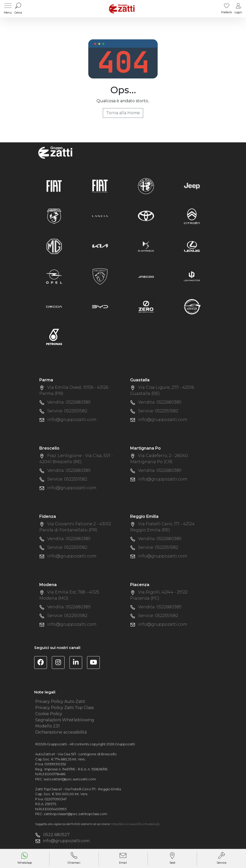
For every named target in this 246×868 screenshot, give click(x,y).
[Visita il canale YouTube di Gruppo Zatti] (95, 663)
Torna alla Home (123, 113)
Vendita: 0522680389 (69, 402)
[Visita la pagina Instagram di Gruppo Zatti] (60, 663)
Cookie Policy (49, 714)
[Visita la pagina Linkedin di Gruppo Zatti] (78, 663)
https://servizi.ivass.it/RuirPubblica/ (135, 824)
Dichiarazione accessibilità (61, 732)
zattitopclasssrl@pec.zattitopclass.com (75, 814)
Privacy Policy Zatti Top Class (64, 708)
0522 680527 (56, 835)
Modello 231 (47, 726)
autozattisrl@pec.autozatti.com (70, 779)
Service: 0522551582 (67, 411)
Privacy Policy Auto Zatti (60, 701)
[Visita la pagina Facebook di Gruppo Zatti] (42, 663)
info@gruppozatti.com (72, 420)
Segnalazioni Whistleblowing (65, 720)
